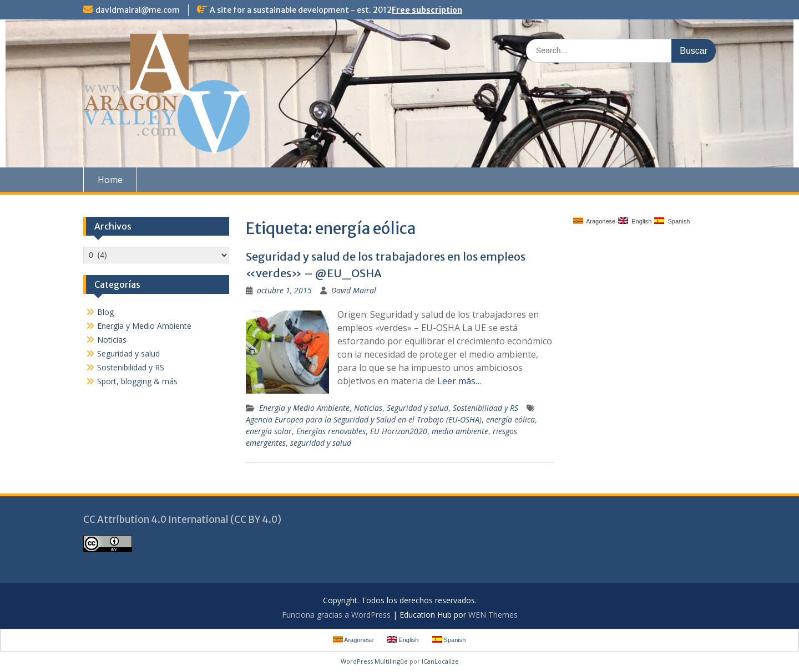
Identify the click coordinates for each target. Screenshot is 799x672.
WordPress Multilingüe (374, 661)
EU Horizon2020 (399, 431)
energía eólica (510, 419)
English (635, 221)
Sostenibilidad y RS (486, 408)
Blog (105, 312)
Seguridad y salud (418, 408)
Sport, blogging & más (137, 381)
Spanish (672, 221)
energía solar (269, 431)
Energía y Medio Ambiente (304, 408)
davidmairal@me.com (138, 10)
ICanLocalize (440, 661)
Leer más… (459, 381)
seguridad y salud (321, 443)
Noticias (368, 408)
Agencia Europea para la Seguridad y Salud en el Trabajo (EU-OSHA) (364, 419)
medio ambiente (460, 431)
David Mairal (354, 290)
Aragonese (595, 221)
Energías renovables (331, 431)
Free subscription (427, 10)
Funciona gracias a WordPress (336, 615)
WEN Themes (493, 615)
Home (110, 180)
